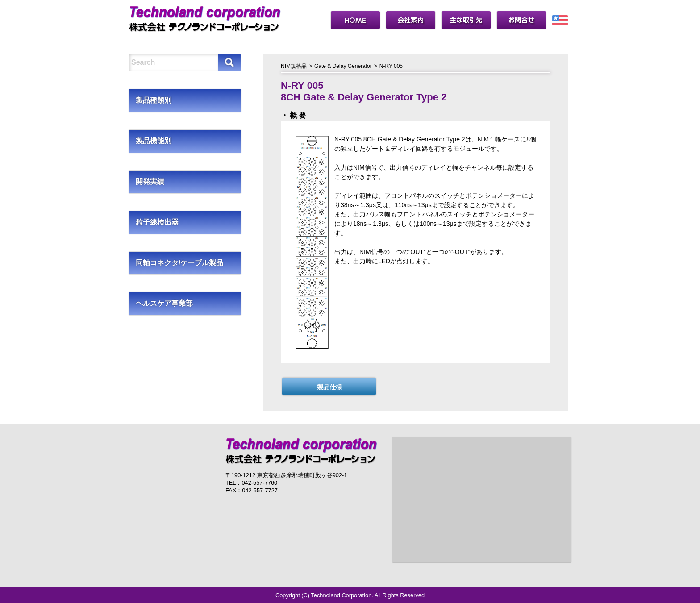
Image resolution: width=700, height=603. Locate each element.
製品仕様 (329, 387)
